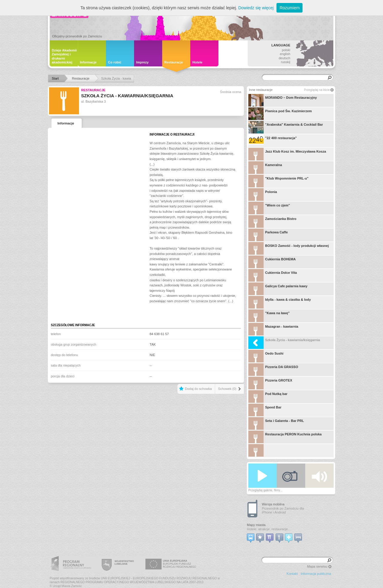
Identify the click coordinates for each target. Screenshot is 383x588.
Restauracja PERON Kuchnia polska (285, 437)
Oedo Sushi (266, 356)
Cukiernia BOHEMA (272, 262)
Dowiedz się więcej (256, 8)
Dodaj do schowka (198, 389)
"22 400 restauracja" (273, 141)
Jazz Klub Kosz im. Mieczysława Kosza (287, 154)
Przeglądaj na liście (317, 90)
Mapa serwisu (317, 566)
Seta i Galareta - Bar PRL (276, 423)
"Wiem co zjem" (269, 208)
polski (286, 50)
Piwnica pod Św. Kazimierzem (280, 114)
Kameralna (265, 168)
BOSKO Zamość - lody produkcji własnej (289, 248)
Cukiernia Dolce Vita (273, 275)
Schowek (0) (227, 389)
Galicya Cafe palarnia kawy (278, 289)
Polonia (263, 195)
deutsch (284, 58)
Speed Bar (265, 410)
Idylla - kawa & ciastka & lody (280, 302)
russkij (286, 62)
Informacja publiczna (316, 574)
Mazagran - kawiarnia (273, 329)
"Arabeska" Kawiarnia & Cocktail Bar (286, 127)
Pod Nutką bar (268, 396)
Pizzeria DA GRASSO (273, 370)
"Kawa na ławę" (269, 316)
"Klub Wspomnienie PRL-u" (278, 181)
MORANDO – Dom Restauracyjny (283, 100)
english (285, 54)
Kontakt (292, 574)
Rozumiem (289, 8)
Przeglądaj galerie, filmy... (265, 490)
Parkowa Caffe (268, 235)
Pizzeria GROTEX (270, 383)
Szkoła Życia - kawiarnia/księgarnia (284, 343)
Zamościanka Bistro (272, 221)
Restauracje (93, 90)
